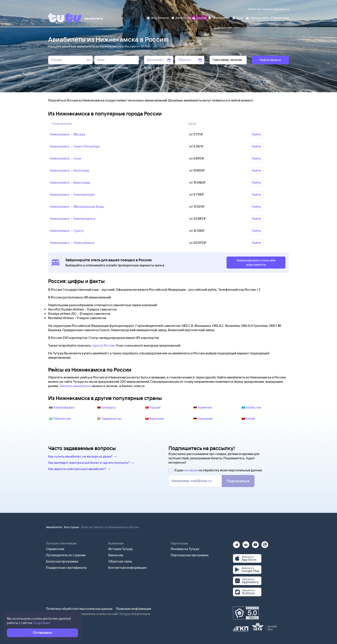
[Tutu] (65, 18)
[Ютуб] (255, 543)
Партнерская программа (190, 555)
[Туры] (238, 18)
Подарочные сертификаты (66, 568)
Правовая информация (133, 609)
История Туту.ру (121, 549)
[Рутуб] (265, 543)
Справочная (55, 549)
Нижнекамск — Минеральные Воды (77, 207)
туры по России (103, 345)
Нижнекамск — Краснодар (70, 182)
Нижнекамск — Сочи (66, 158)
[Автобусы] (181, 18)
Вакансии (116, 555)
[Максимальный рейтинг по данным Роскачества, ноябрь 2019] (246, 613)
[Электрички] (219, 18)
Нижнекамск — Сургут (67, 231)
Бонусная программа (62, 561)
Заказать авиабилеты (75, 386)
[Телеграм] (236, 543)
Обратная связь (120, 561)
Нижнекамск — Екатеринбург (72, 194)
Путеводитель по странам (66, 555)
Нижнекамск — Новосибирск (72, 243)
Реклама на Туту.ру (185, 549)
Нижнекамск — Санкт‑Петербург (75, 146)
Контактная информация (127, 568)
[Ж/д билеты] (158, 18)
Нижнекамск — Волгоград (70, 170)
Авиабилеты (54, 527)
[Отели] (199, 18)
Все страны (72, 527)
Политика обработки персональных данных (79, 609)
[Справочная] (280, 18)
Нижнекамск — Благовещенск (73, 219)
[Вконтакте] (246, 543)
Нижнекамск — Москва (67, 134)
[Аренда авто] (257, 18)
